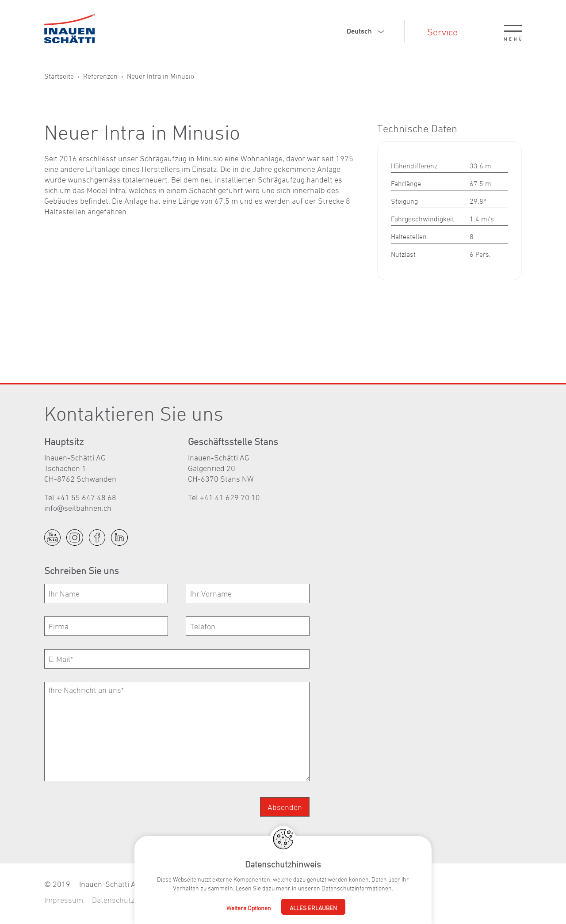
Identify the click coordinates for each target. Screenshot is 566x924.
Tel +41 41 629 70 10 (224, 497)
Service (442, 32)
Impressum (64, 900)
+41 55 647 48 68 (311, 884)
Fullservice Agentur (210, 900)
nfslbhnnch (78, 508)
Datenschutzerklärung (130, 900)
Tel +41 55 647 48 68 (80, 497)
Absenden (285, 807)
